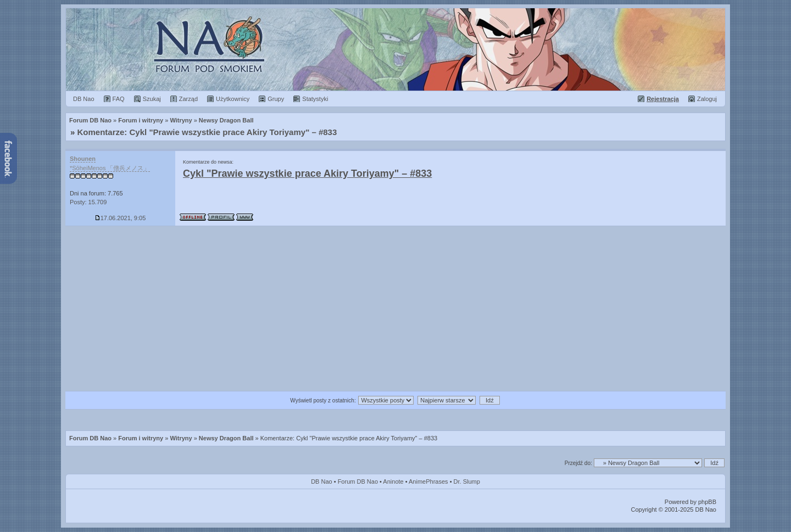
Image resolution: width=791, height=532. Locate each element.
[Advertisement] (396, 309)
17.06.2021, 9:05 (121, 218)
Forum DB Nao (90, 438)
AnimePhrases (428, 481)
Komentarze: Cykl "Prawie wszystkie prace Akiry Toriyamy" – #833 (207, 132)
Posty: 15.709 (88, 202)
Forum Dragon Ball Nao (396, 49)
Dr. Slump (467, 481)
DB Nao (322, 481)
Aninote (393, 481)
